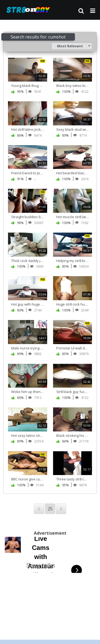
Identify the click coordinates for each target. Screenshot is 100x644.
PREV (39, 509)
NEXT (61, 509)
